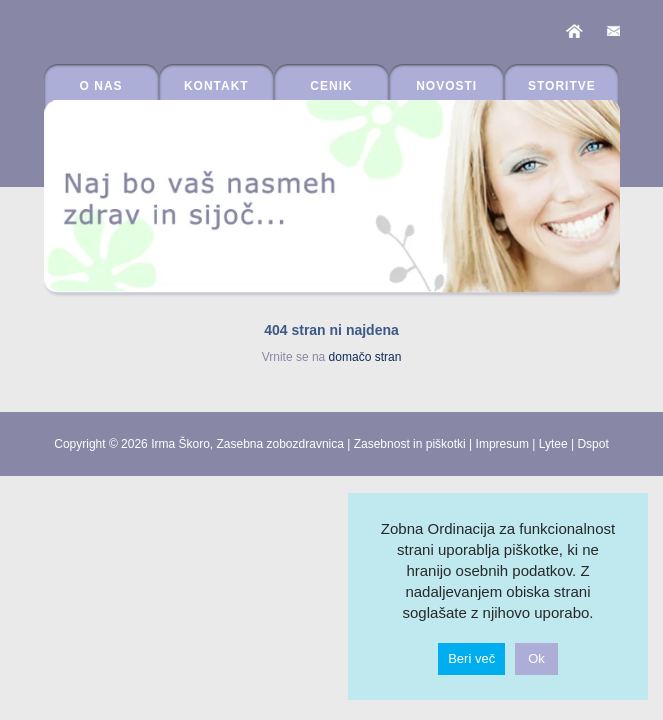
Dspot (592, 444)
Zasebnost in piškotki (410, 444)
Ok (536, 658)
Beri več (471, 658)
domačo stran (365, 357)
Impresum (502, 444)
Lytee (553, 444)
